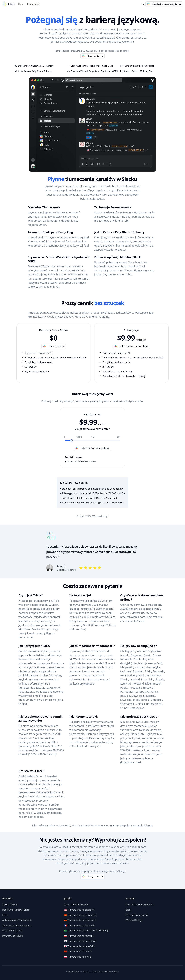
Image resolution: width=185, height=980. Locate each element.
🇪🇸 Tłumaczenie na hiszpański (80, 915)
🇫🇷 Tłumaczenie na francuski (79, 925)
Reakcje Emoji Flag (12, 931)
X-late (11, 4)
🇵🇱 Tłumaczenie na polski (78, 957)
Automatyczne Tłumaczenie (17, 920)
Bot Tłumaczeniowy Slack (16, 910)
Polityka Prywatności (137, 915)
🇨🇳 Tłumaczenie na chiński (78, 951)
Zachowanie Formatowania (17, 925)
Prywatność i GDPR (13, 936)
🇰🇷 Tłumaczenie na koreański (80, 941)
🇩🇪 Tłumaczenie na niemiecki (80, 920)
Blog (128, 910)
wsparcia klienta (142, 825)
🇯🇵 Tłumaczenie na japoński (79, 946)
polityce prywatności (82, 684)
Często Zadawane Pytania (139, 905)
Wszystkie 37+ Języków (76, 905)
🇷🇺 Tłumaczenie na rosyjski (79, 936)
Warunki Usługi (134, 920)
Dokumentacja (33, 4)
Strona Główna (10, 905)
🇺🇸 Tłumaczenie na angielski (79, 910)
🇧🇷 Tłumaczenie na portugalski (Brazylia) (86, 931)
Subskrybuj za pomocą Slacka (164, 4)
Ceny (21, 4)
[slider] (71, 441)
